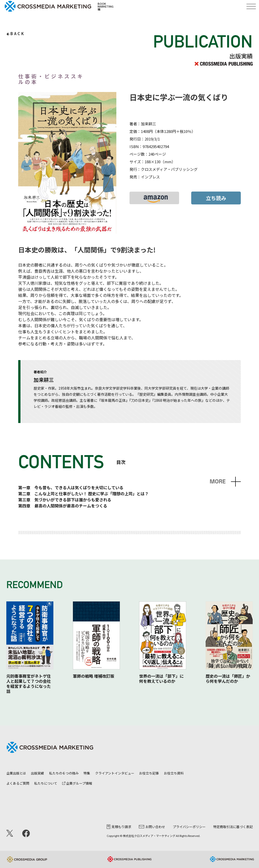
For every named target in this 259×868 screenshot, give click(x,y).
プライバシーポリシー (189, 827)
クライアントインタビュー (115, 773)
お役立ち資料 (174, 773)
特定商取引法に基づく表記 (233, 827)
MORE (218, 482)
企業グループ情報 (77, 783)
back (18, 33)
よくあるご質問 (18, 783)
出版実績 (37, 773)
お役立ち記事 (149, 773)
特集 (87, 773)
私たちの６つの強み (64, 773)
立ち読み (216, 198)
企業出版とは (16, 773)
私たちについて (46, 783)
